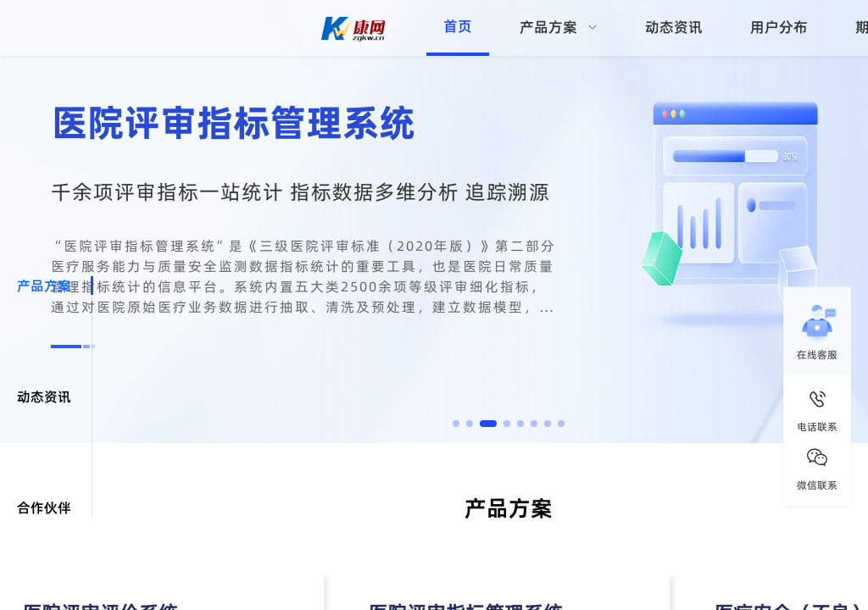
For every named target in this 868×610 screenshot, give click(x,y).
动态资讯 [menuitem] (674, 27)
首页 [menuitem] (458, 26)
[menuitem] (559, 28)
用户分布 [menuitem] (779, 27)
